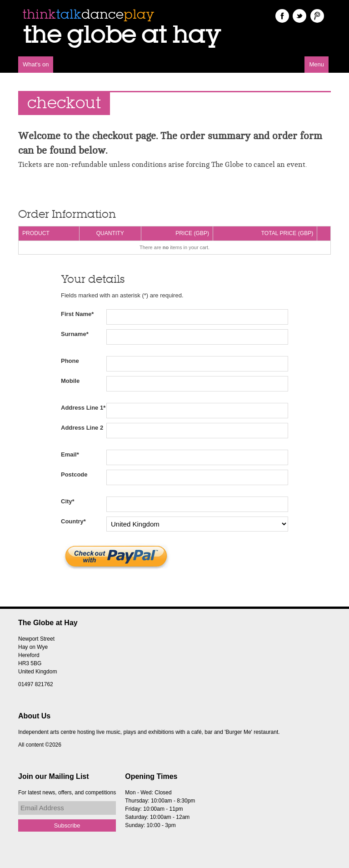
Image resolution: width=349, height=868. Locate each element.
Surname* (75, 334)
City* (68, 501)
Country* (73, 521)
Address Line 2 (82, 428)
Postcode (74, 474)
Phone (70, 361)
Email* (70, 454)
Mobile (70, 381)
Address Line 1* (83, 408)
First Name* (77, 314)
